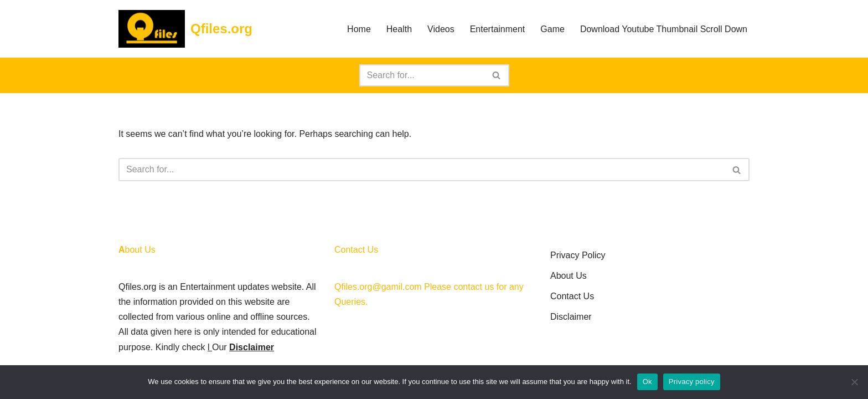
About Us (569, 276)
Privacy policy (692, 382)
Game (552, 29)
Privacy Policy (578, 255)
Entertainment (498, 29)
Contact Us (572, 296)
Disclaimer (252, 347)
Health (399, 29)
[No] (854, 382)
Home (359, 29)
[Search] (422, 75)
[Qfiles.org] (185, 29)
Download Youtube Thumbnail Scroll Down (664, 29)
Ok (647, 382)
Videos (441, 29)
